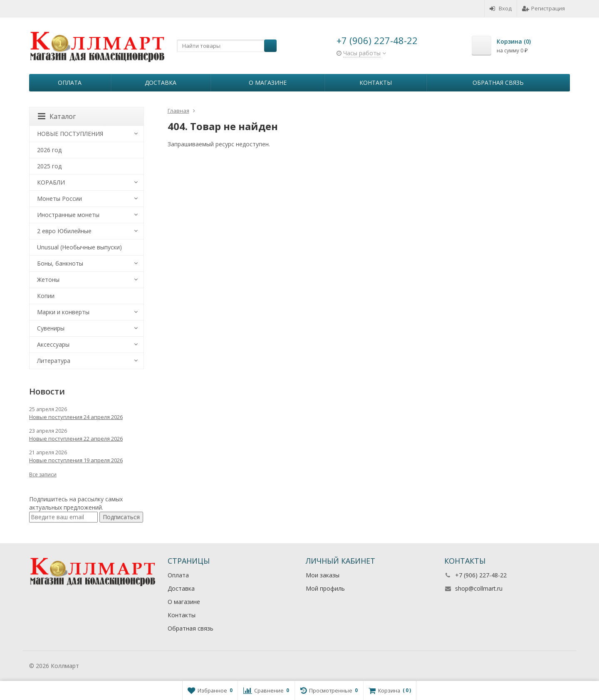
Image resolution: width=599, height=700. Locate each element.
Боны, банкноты (60, 263)
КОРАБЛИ (51, 182)
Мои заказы (323, 575)
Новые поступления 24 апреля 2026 (76, 417)
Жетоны (48, 280)
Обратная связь (498, 83)
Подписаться (121, 517)
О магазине (268, 83)
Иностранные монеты (68, 215)
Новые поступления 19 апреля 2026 (76, 460)
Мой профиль (325, 588)
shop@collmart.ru (479, 588)
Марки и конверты (63, 312)
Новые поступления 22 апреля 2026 (76, 439)
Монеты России (59, 198)
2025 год (49, 166)
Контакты (376, 83)
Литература (54, 361)
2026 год (49, 150)
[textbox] (227, 46)
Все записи (43, 474)
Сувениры (51, 328)
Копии (46, 296)
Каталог (57, 116)
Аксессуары (53, 344)
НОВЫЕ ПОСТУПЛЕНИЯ (70, 134)
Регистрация (543, 8)
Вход (501, 8)
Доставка (161, 83)
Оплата (70, 83)
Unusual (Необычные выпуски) (79, 247)
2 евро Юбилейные (64, 231)
